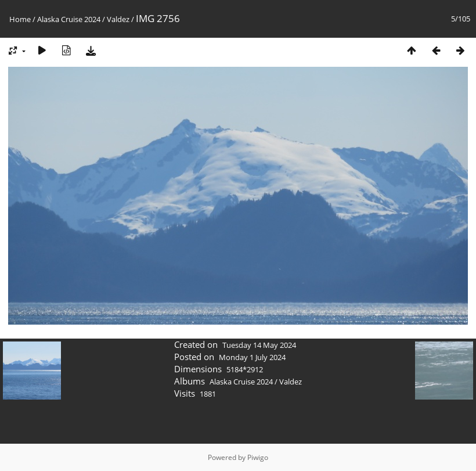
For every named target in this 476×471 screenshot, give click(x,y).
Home (20, 19)
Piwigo (258, 457)
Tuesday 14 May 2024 (259, 345)
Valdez (118, 19)
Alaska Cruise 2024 (69, 19)
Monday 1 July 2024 (252, 357)
